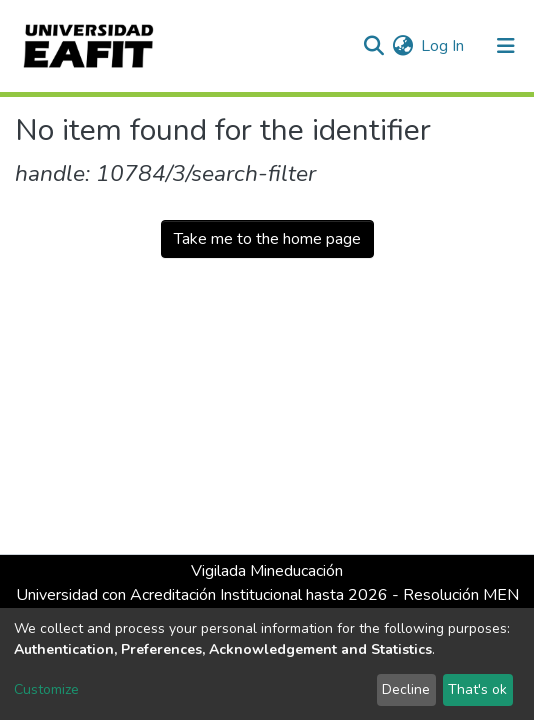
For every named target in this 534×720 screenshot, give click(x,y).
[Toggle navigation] (506, 46)
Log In (443, 46)
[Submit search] (373, 46)
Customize (46, 689)
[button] (402, 46)
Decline (406, 689)
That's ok (477, 689)
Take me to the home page (267, 239)
